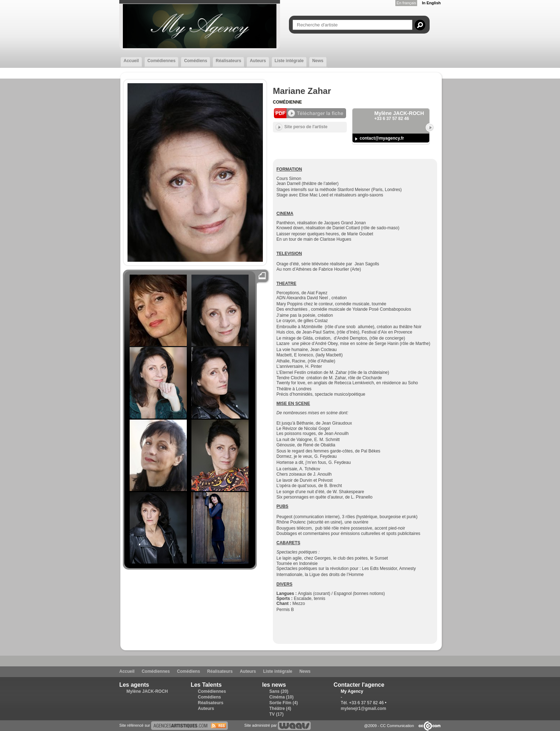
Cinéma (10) (281, 697)
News (318, 61)
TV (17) (276, 714)
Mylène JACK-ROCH (147, 691)
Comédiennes (162, 61)
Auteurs (258, 61)
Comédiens (196, 61)
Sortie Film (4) (284, 703)
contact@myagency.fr (382, 138)
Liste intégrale (289, 61)
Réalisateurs (228, 61)
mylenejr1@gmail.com (363, 709)
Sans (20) (279, 691)
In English (431, 3)
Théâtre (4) (280, 709)
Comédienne (287, 102)
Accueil (131, 61)
